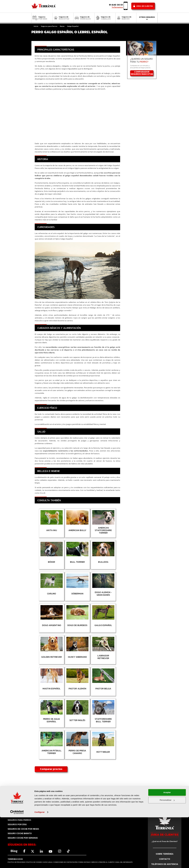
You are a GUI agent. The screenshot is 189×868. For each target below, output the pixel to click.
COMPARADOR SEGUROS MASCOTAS (142, 73)
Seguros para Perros (49, 26)
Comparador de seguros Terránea (43, 6)
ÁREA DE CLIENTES (165, 835)
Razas (62, 26)
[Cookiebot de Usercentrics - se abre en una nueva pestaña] (17, 863)
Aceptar (167, 843)
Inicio (36, 26)
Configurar (40, 863)
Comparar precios (51, 769)
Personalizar (167, 851)
